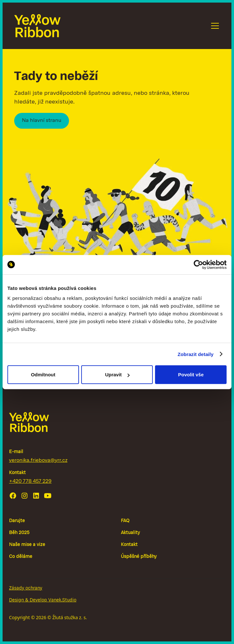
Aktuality (130, 533)
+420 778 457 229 (30, 481)
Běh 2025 (19, 533)
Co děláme (21, 557)
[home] (37, 26)
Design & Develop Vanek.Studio (43, 600)
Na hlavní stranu (42, 121)
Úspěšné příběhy (139, 557)
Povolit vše (191, 375)
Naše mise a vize (27, 545)
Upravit (117, 375)
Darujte (17, 521)
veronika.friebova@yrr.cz (38, 461)
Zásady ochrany (26, 588)
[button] (214, 26)
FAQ (125, 521)
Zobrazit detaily (196, 354)
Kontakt (129, 545)
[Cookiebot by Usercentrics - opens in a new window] (198, 264)
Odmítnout (43, 375)
